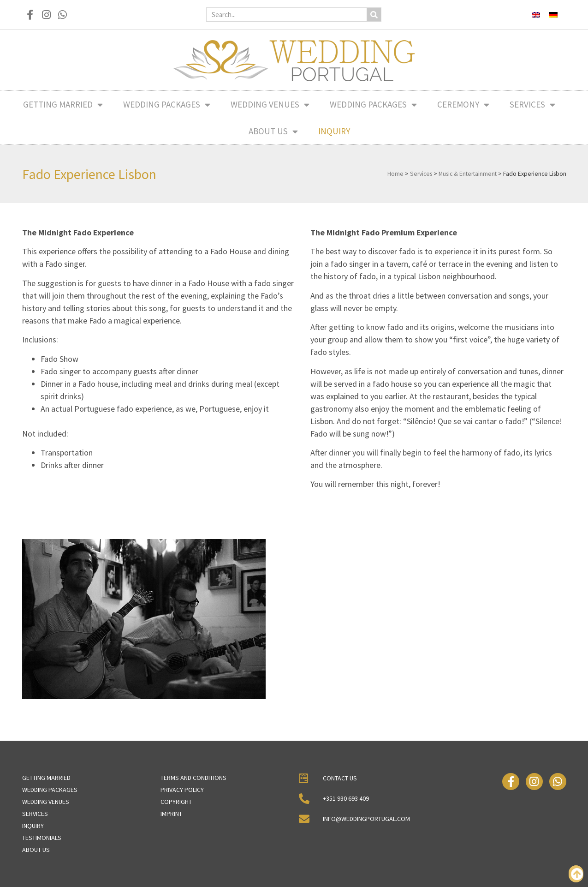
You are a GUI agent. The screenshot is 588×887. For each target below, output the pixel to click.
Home (395, 174)
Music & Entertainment (468, 174)
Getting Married (63, 105)
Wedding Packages (167, 105)
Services (532, 105)
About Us (273, 131)
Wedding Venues (270, 105)
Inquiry (334, 131)
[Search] (374, 15)
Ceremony (463, 105)
